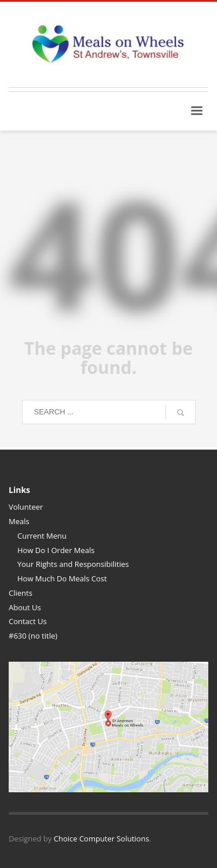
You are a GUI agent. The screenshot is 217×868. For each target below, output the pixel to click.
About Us (25, 607)
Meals (19, 521)
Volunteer (26, 507)
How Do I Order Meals (56, 550)
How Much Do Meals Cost (62, 578)
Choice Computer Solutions (102, 839)
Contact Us (28, 621)
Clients (21, 593)
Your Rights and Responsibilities (73, 564)
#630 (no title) (33, 636)
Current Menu (42, 536)
